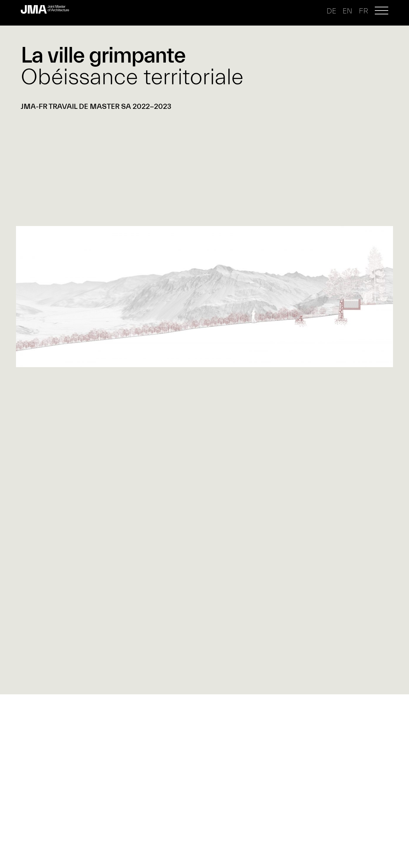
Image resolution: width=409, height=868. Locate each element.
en (347, 11)
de (331, 11)
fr (363, 11)
